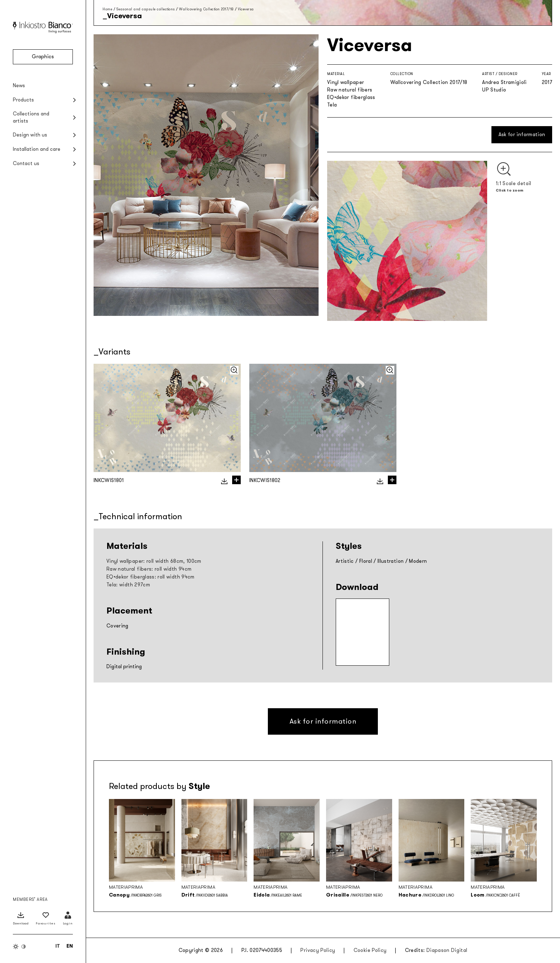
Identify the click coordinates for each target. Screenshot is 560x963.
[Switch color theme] (20, 947)
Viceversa (246, 9)
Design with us (30, 135)
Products (23, 100)
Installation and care (37, 149)
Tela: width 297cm (128, 585)
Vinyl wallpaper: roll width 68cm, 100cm (154, 561)
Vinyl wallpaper (346, 82)
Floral (366, 561)
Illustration (391, 561)
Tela (332, 105)
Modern (418, 561)
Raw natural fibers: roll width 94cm (149, 569)
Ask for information (522, 135)
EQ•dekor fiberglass (351, 97)
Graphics (43, 57)
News (19, 86)
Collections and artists (31, 117)
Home (107, 9)
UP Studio (494, 90)
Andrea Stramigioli (504, 82)
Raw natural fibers (350, 90)
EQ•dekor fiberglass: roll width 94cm (151, 577)
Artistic (345, 561)
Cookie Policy (370, 950)
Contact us (26, 163)
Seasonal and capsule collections (146, 9)
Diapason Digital (447, 950)
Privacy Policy (318, 950)
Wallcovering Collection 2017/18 (206, 9)
